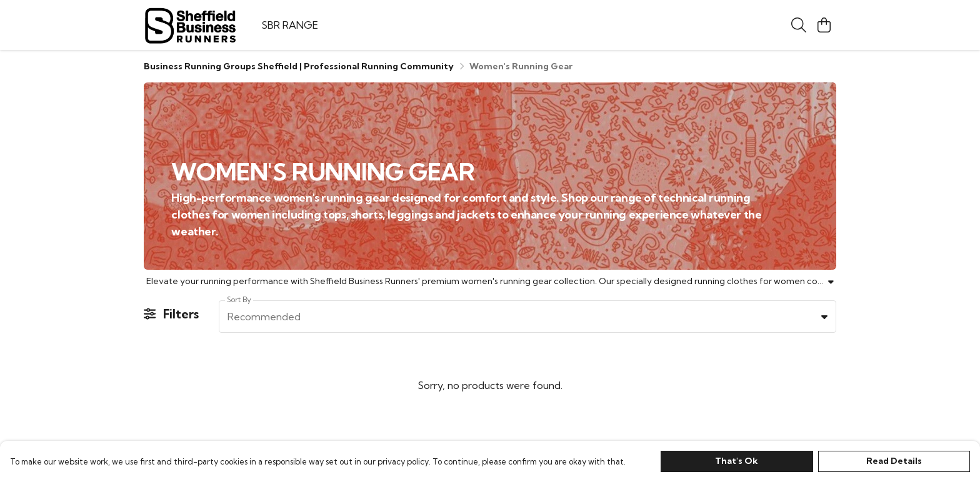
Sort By (239, 299)
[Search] (799, 25)
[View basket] (824, 25)
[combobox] (527, 317)
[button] (824, 317)
